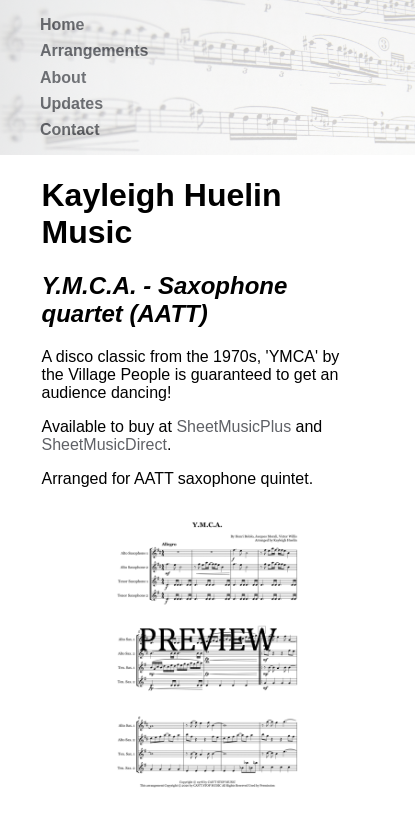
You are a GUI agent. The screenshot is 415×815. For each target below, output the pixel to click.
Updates (71, 103)
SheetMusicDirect (104, 444)
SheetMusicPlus (233, 426)
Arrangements (94, 50)
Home (62, 24)
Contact (70, 129)
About (63, 77)
